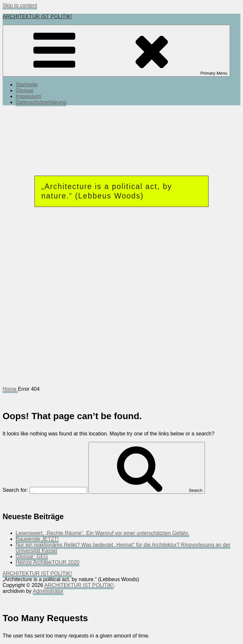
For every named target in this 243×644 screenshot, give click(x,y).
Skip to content (20, 5)
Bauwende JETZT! (37, 539)
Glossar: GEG (32, 556)
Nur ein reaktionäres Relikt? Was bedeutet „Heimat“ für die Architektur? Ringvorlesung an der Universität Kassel (123, 548)
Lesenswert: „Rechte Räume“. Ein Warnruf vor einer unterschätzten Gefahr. (102, 533)
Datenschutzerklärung (41, 102)
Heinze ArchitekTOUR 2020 (47, 562)
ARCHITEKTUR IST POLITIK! (37, 16)
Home (10, 389)
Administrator (48, 591)
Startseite (27, 85)
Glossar (25, 90)
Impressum (28, 96)
